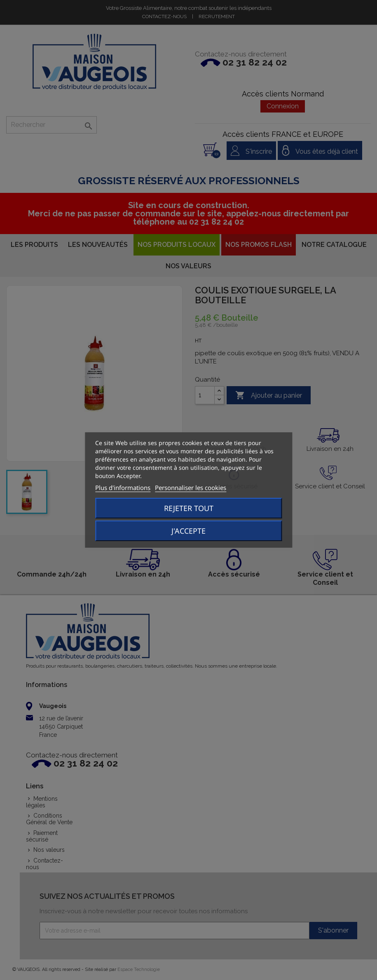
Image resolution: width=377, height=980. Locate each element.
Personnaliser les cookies (191, 488)
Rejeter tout (189, 508)
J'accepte (188, 531)
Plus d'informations (123, 488)
